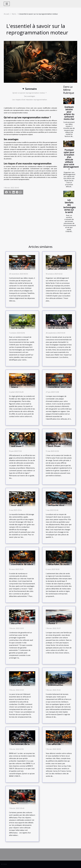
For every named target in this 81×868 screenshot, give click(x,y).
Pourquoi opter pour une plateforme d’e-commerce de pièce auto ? (23, 563)
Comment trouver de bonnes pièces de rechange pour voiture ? (59, 504)
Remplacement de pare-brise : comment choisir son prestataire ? (21, 684)
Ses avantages (30, 96)
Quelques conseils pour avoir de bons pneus (22, 385)
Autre (14, 14)
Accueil (7, 14)
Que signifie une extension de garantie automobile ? (20, 622)
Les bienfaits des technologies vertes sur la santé (69, 206)
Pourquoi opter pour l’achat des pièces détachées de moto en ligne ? (59, 563)
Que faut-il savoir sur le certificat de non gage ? (21, 444)
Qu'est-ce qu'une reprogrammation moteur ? (30, 93)
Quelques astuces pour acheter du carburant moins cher (69, 113)
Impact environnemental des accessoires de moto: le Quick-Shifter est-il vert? (58, 328)
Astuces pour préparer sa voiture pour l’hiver (59, 444)
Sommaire (31, 89)
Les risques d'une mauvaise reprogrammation (30, 99)
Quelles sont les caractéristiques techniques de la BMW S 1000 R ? (20, 743)
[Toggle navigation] (7, 4)
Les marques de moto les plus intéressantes (57, 683)
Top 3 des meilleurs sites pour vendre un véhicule (59, 742)
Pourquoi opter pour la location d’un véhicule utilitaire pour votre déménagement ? (71, 160)
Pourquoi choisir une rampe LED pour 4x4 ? (20, 503)
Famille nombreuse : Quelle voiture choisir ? (59, 621)
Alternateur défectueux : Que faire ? (21, 801)
